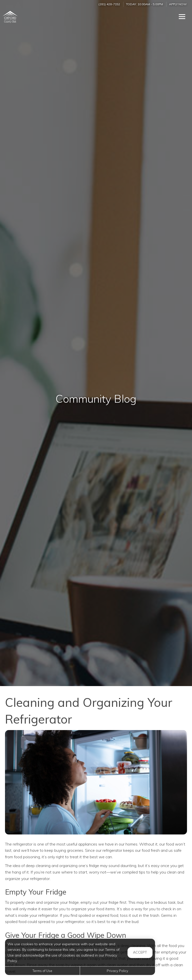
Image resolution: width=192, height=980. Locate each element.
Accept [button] (140, 952)
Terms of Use (42, 971)
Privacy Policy (117, 971)
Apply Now (178, 4)
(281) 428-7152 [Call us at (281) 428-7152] (109, 4)
